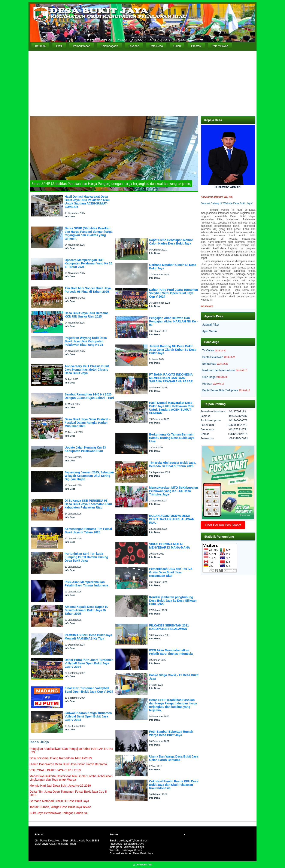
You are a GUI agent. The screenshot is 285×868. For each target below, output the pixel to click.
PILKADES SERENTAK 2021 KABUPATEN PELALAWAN (169, 627)
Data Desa (156, 46)
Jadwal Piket (211, 325)
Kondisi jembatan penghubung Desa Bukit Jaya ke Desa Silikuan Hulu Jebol (173, 601)
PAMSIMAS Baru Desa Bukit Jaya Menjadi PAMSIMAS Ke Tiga (88, 637)
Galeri (177, 46)
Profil (59, 46)
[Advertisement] (142, 83)
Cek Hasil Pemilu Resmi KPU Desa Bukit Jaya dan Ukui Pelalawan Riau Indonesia (174, 785)
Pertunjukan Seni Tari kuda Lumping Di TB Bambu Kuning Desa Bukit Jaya (86, 557)
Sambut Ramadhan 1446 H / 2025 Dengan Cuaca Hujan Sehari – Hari (89, 396)
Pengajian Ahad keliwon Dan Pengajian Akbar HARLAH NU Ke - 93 (173, 321)
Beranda (40, 46)
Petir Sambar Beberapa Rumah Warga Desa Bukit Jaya (171, 733)
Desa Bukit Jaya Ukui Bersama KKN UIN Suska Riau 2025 (87, 315)
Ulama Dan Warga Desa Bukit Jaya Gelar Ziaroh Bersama (174, 758)
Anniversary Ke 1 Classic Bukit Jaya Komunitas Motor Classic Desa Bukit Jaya (87, 370)
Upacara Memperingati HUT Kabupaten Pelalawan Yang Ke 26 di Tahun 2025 (88, 263)
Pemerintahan (82, 46)
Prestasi (196, 46)
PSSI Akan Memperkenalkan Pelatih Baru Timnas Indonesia (87, 584)
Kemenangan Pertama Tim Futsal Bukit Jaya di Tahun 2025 (88, 531)
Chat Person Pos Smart (223, 525)
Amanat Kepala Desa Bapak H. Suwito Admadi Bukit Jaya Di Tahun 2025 (86, 610)
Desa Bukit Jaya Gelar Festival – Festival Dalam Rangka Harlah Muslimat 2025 (88, 423)
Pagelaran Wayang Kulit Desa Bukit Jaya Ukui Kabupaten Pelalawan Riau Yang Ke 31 (86, 341)
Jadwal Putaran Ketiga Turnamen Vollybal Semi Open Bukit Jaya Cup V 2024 (88, 716)
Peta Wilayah (220, 46)
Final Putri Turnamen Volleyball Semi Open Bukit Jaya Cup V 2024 (89, 690)
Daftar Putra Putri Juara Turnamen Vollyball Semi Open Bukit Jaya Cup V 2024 (89, 663)
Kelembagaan (109, 46)
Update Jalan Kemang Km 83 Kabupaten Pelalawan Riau (85, 449)
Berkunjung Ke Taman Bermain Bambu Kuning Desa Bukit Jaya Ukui (172, 438)
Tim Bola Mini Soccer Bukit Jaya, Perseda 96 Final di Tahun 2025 (88, 290)
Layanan (134, 46)
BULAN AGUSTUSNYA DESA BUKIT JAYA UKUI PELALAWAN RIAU (172, 519)
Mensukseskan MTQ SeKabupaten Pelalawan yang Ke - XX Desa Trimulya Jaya (173, 491)
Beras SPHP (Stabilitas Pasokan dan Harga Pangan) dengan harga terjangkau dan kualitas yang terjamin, (89, 233)
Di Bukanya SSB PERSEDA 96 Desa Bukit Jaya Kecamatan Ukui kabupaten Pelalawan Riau (88, 504)
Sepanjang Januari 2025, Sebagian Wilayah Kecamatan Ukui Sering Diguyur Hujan (89, 476)
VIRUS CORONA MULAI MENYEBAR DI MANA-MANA (169, 546)
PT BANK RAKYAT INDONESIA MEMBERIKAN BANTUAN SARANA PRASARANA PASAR (171, 378)
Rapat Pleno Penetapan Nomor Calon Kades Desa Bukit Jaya (171, 242)
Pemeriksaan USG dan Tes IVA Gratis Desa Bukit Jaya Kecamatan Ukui (171, 572)
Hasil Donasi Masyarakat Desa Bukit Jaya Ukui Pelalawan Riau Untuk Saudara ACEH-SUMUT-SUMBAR (87, 202)
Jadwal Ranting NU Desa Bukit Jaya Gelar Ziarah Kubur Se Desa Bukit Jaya (173, 350)
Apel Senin (210, 331)
